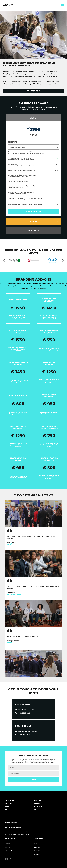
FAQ (35, 810)
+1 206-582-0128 (24, 713)
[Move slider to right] (63, 261)
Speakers (9, 803)
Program (37, 803)
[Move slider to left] (4, 261)
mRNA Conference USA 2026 (15, 828)
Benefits (8, 806)
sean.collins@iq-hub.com (28, 731)
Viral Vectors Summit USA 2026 (16, 831)
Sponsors (37, 800)
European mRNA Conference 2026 (17, 835)
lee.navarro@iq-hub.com (28, 709)
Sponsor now (34, 91)
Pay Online (37, 847)
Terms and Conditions (37, 852)
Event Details (10, 800)
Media (7, 810)
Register (8, 844)
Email (35, 844)
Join (34, 780)
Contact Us (38, 806)
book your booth (34, 212)
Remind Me (9, 851)
